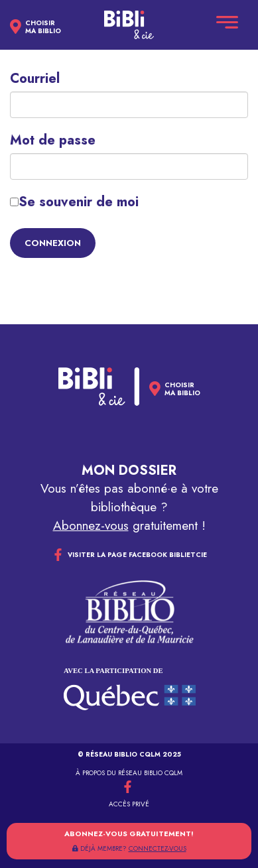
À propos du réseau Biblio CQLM (129, 773)
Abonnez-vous (91, 526)
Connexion (53, 243)
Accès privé (129, 804)
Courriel (35, 79)
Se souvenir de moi (74, 202)
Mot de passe (53, 141)
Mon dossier (129, 470)
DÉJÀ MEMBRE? (129, 848)
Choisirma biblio (43, 27)
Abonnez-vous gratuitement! (129, 834)
